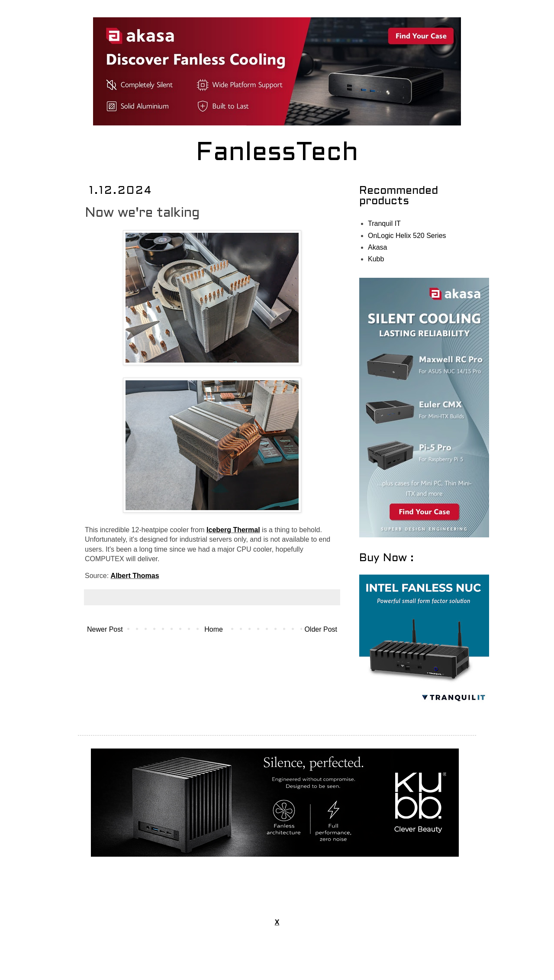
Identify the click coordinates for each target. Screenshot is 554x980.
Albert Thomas (135, 576)
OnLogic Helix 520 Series (407, 236)
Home (214, 629)
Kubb (376, 259)
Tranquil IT (384, 223)
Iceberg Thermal (233, 530)
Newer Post (105, 629)
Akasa (377, 247)
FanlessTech (277, 154)
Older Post (321, 629)
